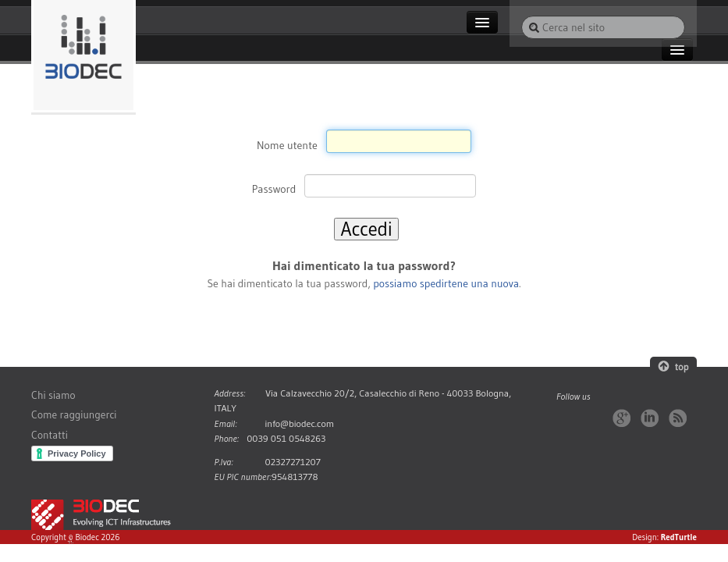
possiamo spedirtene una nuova (446, 284)
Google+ (621, 418)
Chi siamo (53, 395)
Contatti (50, 435)
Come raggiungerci (74, 415)
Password (274, 189)
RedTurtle (679, 537)
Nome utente (287, 144)
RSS (678, 418)
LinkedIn (650, 418)
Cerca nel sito (521, 15)
